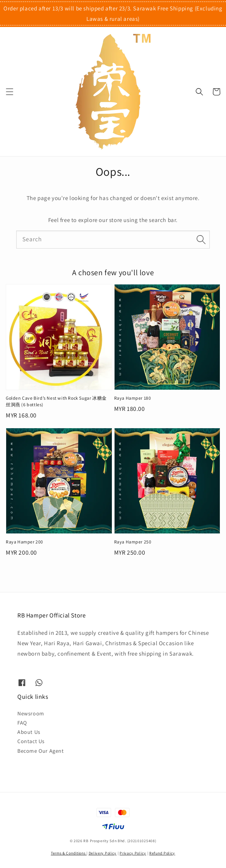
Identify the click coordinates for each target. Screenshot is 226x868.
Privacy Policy (133, 853)
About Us (29, 732)
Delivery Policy (103, 853)
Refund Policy (162, 853)
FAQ (22, 723)
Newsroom (31, 713)
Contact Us (31, 741)
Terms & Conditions (69, 853)
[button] (10, 92)
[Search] (201, 239)
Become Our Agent (41, 751)
